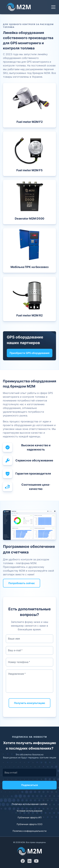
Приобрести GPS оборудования (29, 353)
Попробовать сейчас (22, 583)
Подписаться (29, 785)
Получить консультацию (29, 703)
